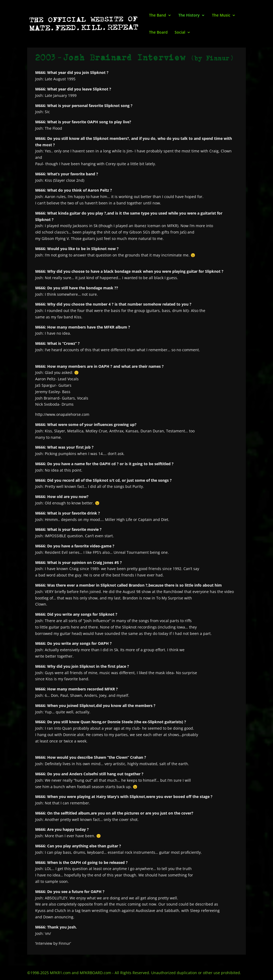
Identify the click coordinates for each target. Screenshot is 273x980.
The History (189, 15)
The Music (221, 15)
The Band (158, 15)
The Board (158, 33)
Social (180, 33)
